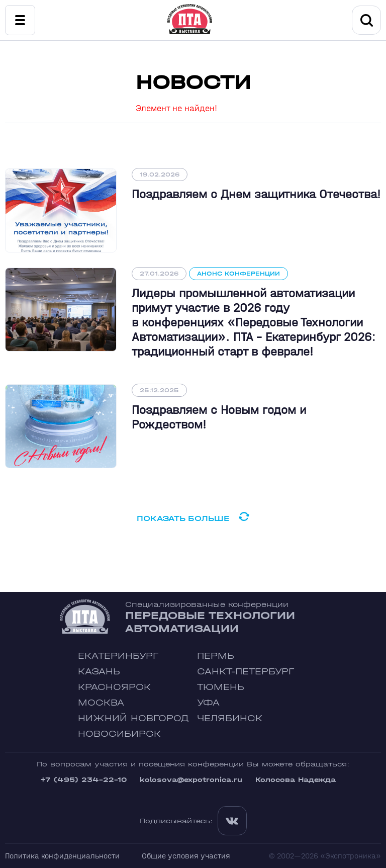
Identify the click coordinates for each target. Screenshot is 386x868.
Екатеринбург (118, 656)
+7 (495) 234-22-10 (83, 780)
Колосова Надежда (296, 780)
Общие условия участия (186, 856)
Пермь (216, 656)
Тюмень (221, 687)
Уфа (208, 703)
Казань (99, 672)
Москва (101, 703)
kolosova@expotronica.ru (191, 780)
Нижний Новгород (133, 718)
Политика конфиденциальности (62, 856)
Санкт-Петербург (246, 672)
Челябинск (230, 718)
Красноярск (114, 687)
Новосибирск (119, 734)
